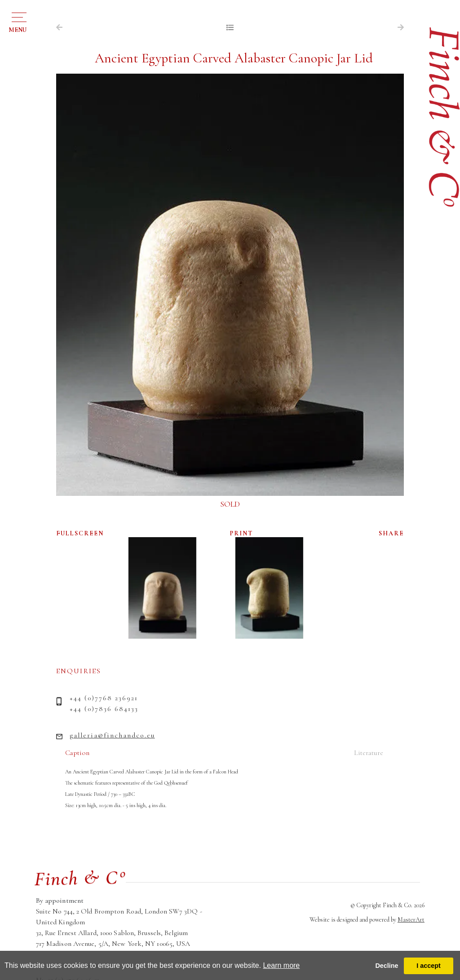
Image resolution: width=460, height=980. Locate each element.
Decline (387, 966)
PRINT (241, 533)
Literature (369, 753)
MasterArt (411, 920)
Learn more (281, 965)
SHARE (391, 533)
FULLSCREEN (80, 533)
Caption (77, 753)
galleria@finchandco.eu (112, 735)
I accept (429, 966)
